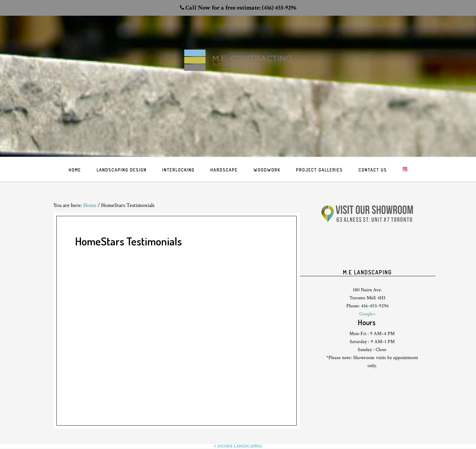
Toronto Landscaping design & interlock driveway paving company (238, 71)
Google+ (368, 314)
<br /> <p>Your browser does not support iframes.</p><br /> (368, 252)
